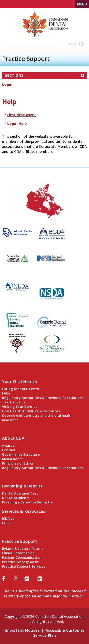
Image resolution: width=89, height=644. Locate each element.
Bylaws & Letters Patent (23, 549)
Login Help (17, 123)
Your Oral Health (20, 381)
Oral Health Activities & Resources (31, 411)
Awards (8, 446)
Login (7, 84)
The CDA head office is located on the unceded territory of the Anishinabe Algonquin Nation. (44, 593)
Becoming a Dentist (22, 486)
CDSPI (7, 523)
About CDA (13, 438)
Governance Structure (21, 454)
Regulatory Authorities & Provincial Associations (43, 398)
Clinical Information (18, 553)
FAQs (6, 393)
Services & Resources (24, 511)
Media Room (12, 459)
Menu (82, 4)
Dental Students (16, 498)
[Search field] (41, 44)
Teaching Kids (14, 402)
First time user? (21, 115)
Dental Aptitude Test (20, 493)
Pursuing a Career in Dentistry (27, 502)
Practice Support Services (24, 566)
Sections (44, 75)
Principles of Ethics (18, 463)
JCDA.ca (8, 519)
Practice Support (19, 541)
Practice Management (20, 562)
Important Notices (22, 630)
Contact (9, 450)
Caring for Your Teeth (21, 389)
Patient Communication (22, 558)
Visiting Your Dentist (20, 407)
